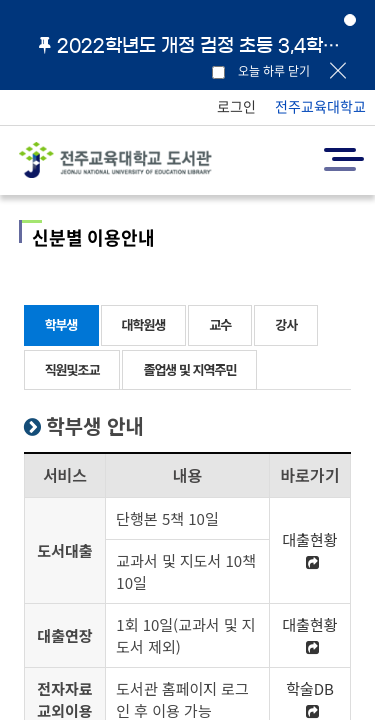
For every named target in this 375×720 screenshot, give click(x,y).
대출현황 (309, 549)
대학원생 (144, 324)
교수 (220, 324)
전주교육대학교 (320, 106)
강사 (286, 324)
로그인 (236, 106)
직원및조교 (72, 369)
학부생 (61, 324)
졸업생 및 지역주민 (189, 369)
